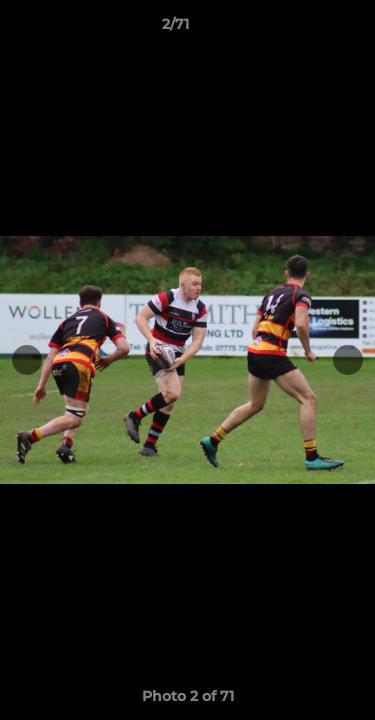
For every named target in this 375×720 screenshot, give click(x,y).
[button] (303, 29)
